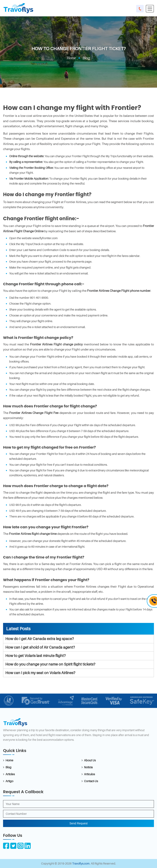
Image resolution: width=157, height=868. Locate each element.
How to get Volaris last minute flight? (35, 656)
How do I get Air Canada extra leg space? (40, 639)
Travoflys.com (81, 863)
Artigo (9, 781)
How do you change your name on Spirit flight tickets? (50, 664)
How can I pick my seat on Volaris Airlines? (40, 673)
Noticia (88, 767)
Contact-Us (91, 781)
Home (71, 58)
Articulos (89, 774)
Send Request (79, 823)
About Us (90, 760)
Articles (10, 774)
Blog (8, 767)
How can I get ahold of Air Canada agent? (40, 647)
